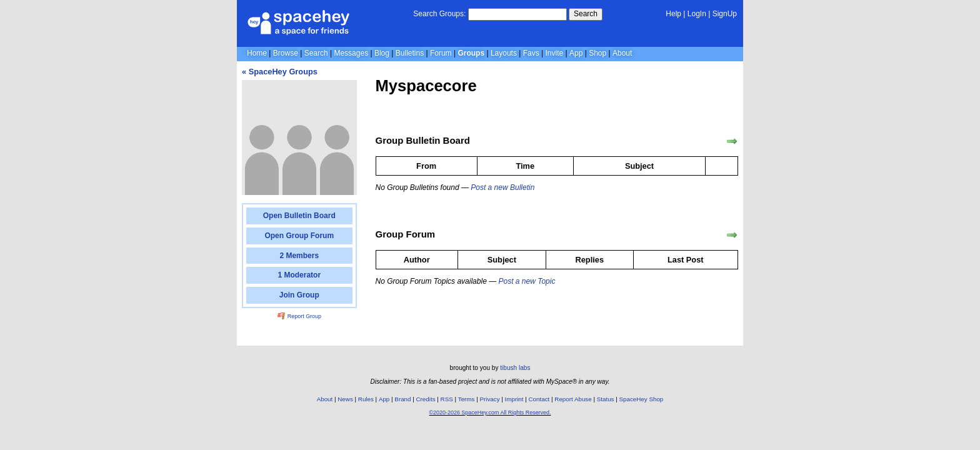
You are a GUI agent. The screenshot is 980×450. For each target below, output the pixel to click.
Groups (471, 53)
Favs (531, 53)
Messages (351, 53)
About (622, 53)
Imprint (514, 399)
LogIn (697, 14)
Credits (426, 399)
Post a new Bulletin (502, 187)
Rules (366, 399)
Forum (441, 53)
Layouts (504, 53)
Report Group (299, 316)
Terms (467, 399)
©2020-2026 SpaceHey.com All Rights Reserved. (490, 412)
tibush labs (515, 368)
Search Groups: (439, 14)
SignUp (725, 14)
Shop (597, 53)
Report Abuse (573, 399)
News (345, 399)
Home (257, 53)
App (576, 53)
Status (606, 399)
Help (673, 14)
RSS (447, 399)
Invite (555, 53)
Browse (286, 53)
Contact (539, 399)
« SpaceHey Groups (280, 72)
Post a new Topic (527, 281)
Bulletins (410, 53)
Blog (382, 53)
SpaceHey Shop (642, 399)
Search (586, 14)
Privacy (489, 399)
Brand (402, 399)
